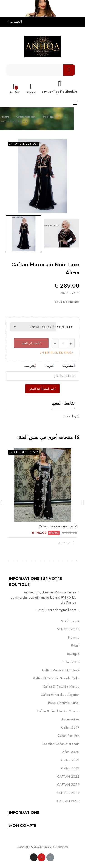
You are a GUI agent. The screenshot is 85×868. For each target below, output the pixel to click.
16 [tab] (9, 561)
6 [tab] (54, 561)
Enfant (75, 646)
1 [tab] (77, 561)
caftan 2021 (70, 760)
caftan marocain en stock (61, 670)
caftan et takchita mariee (61, 686)
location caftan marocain (61, 744)
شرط (75, 416)
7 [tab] (49, 561)
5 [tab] (58, 561)
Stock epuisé (70, 621)
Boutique (73, 654)
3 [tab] (68, 561)
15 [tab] (13, 561)
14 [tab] (18, 561)
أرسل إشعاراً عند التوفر (42, 389)
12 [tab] (27, 561)
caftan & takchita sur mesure (58, 711)
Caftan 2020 (70, 752)
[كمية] (63, 343)
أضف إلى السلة (31, 343)
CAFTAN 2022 (68, 776)
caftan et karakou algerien (60, 695)
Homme (74, 637)
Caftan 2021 (70, 768)
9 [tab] (40, 561)
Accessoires (70, 719)
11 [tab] (31, 561)
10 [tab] (36, 561)
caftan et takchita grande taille (56, 678)
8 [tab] (45, 561)
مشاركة (68, 366)
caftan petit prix (68, 736)
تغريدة (49, 366)
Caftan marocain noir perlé (58, 526)
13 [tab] (22, 561)
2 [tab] (72, 561)
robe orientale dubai (64, 703)
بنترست (29, 366)
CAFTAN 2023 (68, 801)
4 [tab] (63, 561)
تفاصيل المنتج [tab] (63, 403)
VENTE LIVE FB (68, 629)
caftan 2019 (70, 727)
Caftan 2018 (70, 662)
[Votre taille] (33, 327)
